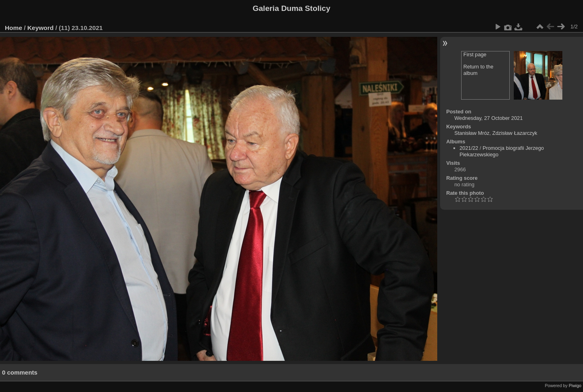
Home (14, 28)
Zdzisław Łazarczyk (515, 133)
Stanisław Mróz (472, 133)
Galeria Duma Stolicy (291, 8)
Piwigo (575, 386)
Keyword (41, 28)
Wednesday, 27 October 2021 (488, 118)
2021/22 (469, 148)
